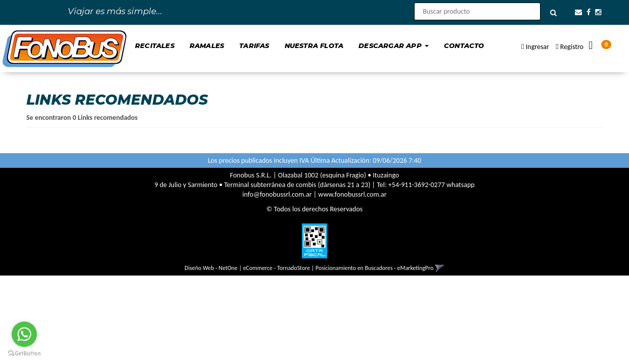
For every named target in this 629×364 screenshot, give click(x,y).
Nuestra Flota (314, 45)
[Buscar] (553, 13)
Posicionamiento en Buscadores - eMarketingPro (374, 268)
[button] (578, 12)
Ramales (207, 45)
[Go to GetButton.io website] (24, 354)
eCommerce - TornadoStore (277, 268)
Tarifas (254, 45)
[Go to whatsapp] (24, 334)
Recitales (155, 45)
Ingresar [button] (537, 47)
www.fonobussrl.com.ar (352, 194)
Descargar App (394, 45)
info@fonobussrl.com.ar (277, 194)
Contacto (464, 45)
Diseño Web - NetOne (211, 268)
